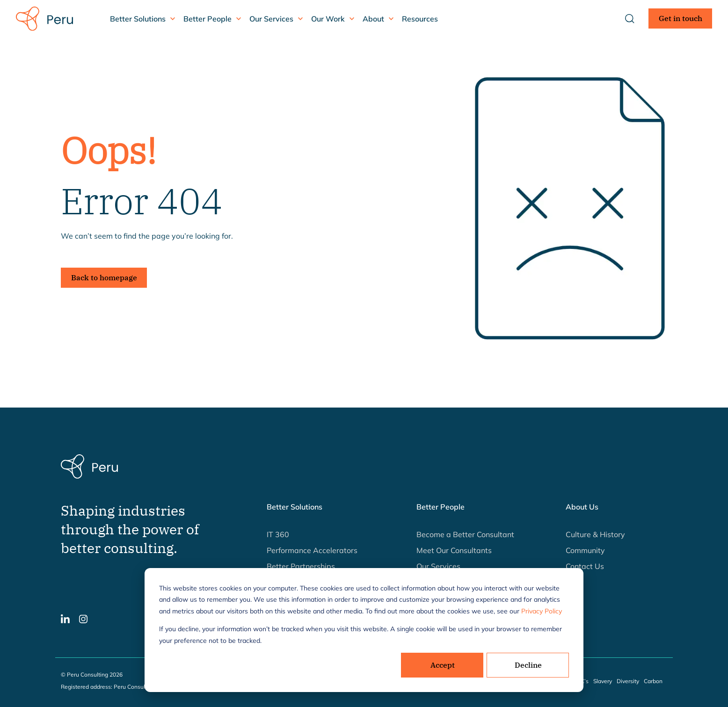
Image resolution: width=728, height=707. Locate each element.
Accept (443, 665)
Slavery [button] (603, 681)
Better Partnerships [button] (301, 566)
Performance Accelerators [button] (312, 550)
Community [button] (585, 550)
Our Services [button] (271, 19)
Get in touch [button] (681, 18)
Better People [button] (207, 19)
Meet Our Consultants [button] (454, 550)
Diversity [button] (628, 681)
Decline (528, 665)
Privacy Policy (542, 611)
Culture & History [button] (595, 534)
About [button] (373, 19)
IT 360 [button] (278, 534)
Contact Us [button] (585, 566)
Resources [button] (420, 19)
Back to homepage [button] (104, 277)
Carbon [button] (653, 681)
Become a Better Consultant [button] (465, 534)
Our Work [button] (328, 19)
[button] (65, 618)
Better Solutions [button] (138, 19)
